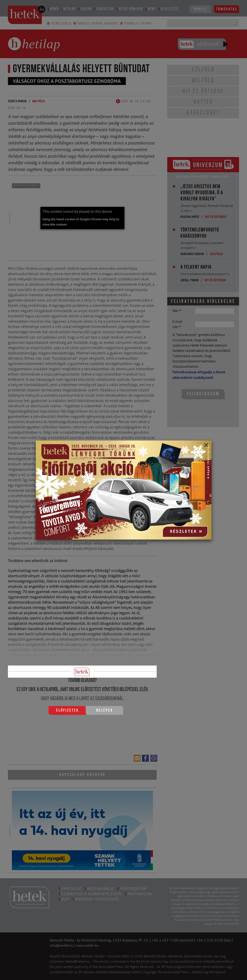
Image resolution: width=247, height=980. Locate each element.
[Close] (206, 447)
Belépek (105, 711)
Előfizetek (68, 711)
